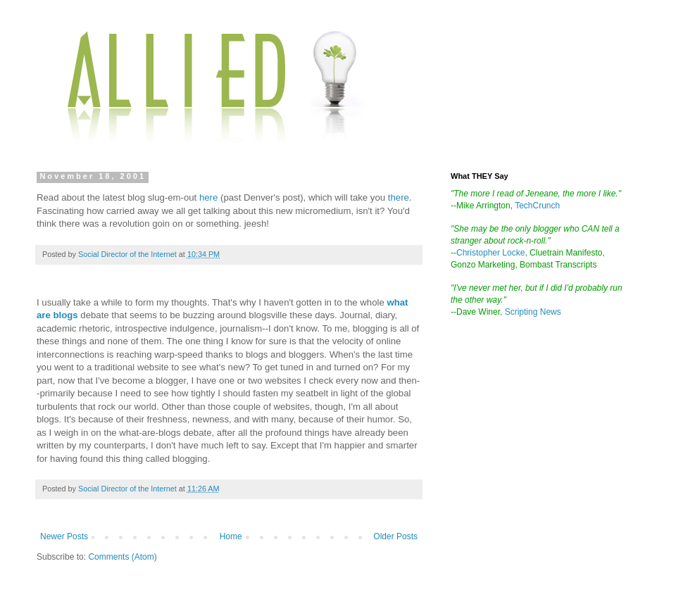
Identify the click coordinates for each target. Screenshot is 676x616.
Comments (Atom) (122, 557)
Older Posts (395, 536)
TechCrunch (537, 206)
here (208, 197)
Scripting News (533, 312)
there (399, 197)
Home (231, 536)
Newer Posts (64, 536)
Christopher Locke (490, 253)
